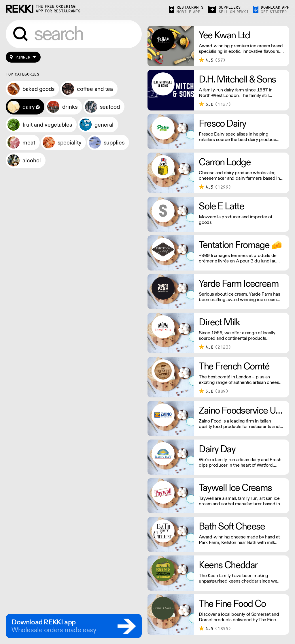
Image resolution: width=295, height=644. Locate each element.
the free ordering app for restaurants (58, 9)
